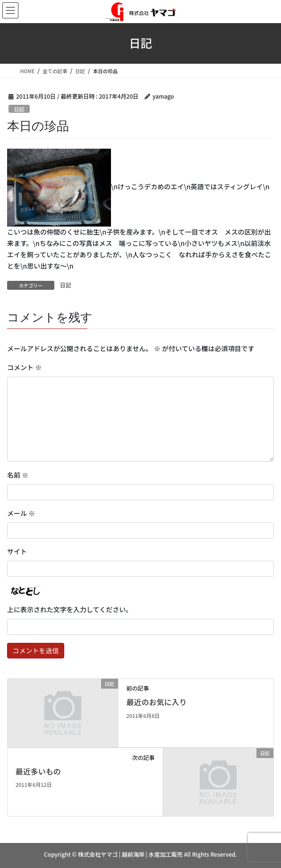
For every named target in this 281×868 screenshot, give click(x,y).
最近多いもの (38, 771)
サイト (17, 551)
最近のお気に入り (156, 702)
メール (21, 513)
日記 (19, 109)
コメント (24, 367)
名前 (18, 475)
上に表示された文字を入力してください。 (70, 609)
